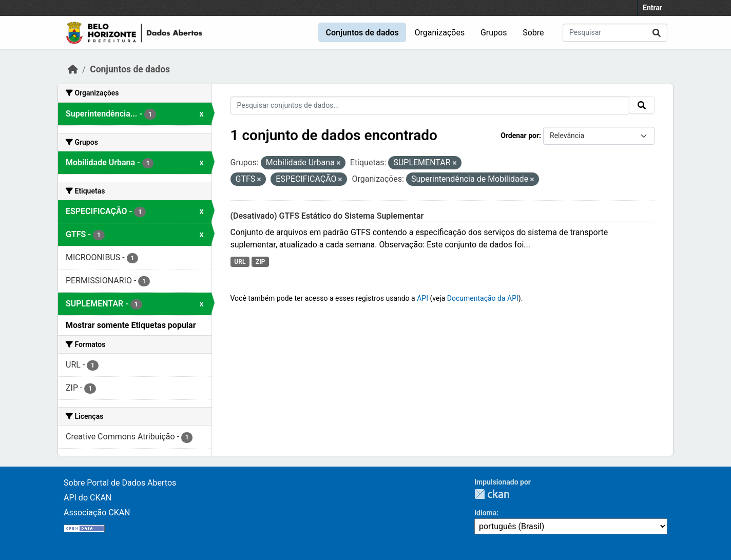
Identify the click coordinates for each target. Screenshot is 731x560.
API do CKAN (88, 498)
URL (240, 262)
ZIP (261, 262)
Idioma (485, 513)
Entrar (652, 8)
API (422, 298)
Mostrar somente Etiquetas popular (131, 325)
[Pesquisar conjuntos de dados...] (615, 33)
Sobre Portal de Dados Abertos (120, 483)
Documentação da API (483, 298)
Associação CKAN (97, 513)
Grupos (494, 33)
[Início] (73, 69)
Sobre (533, 33)
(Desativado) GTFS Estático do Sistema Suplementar (327, 216)
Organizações (440, 33)
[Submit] (657, 33)
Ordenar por (520, 136)
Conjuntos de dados (362, 33)
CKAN (492, 494)
